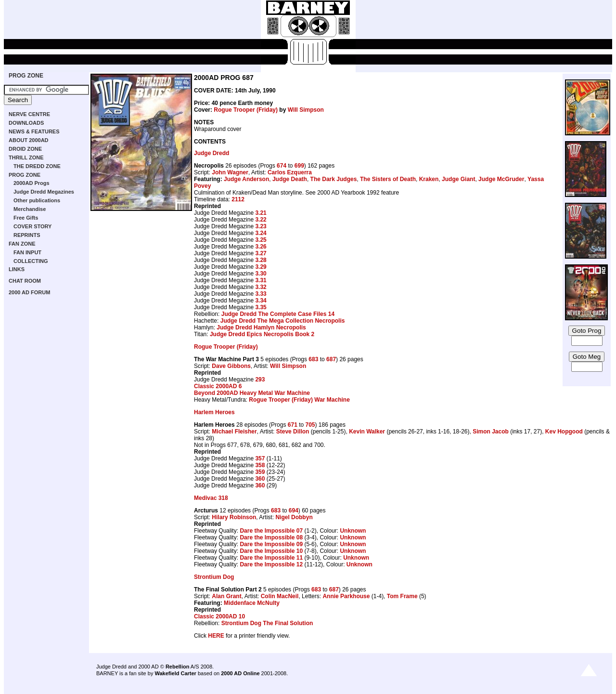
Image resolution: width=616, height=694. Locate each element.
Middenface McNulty (252, 603)
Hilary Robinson (234, 517)
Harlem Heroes (214, 412)
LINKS (17, 269)
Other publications (37, 200)
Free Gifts (26, 218)
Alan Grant (226, 596)
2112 (238, 199)
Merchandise (30, 209)
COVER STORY (32, 226)
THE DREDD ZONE (37, 166)
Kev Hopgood (564, 432)
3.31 (261, 280)
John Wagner (230, 172)
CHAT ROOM (25, 281)
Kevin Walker (367, 432)
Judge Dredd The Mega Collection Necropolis (283, 321)
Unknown (353, 531)
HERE (216, 636)
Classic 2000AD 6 (218, 386)
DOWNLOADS (26, 123)
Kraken (429, 179)
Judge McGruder (501, 179)
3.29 (261, 267)
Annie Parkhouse (346, 596)
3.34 (261, 301)
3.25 (261, 240)
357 (260, 458)
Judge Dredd (212, 153)
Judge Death (290, 179)
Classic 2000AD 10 (219, 616)
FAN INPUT (27, 252)
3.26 (261, 247)
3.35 (261, 307)
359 (260, 472)
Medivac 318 (211, 498)
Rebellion (178, 667)
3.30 (261, 274)
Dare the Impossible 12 (271, 564)
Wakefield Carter (175, 673)
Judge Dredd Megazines (44, 192)
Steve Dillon (293, 432)
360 (260, 479)
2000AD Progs (32, 183)
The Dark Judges (334, 179)
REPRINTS (27, 235)
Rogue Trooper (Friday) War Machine (299, 400)
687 (331, 359)
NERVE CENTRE (29, 114)
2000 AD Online (240, 673)
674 (282, 166)
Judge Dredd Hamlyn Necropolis (261, 327)
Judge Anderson (246, 179)
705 (310, 425)
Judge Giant (458, 179)
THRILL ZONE (26, 157)
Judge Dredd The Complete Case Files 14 (278, 314)
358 (260, 465)
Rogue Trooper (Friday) (246, 110)
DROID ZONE (25, 149)
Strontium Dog (214, 577)
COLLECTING (31, 261)
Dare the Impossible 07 (271, 531)
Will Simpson (306, 110)
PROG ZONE (26, 76)
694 (294, 511)
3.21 (261, 213)
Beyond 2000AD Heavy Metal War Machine (252, 393)
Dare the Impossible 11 (271, 558)
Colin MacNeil (280, 596)
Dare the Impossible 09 (271, 544)
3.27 (261, 253)
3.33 (261, 294)
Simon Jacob (491, 432)
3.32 (261, 287)
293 (260, 380)
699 (299, 166)
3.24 (261, 233)
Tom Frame (402, 596)
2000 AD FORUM (29, 292)
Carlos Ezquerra (290, 172)
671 (293, 425)
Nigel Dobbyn (294, 517)
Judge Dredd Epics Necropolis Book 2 (262, 334)
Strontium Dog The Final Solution (267, 623)
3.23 (261, 226)
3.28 (261, 260)
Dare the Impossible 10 (271, 551)
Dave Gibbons (231, 366)
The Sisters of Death (388, 179)
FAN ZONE (22, 244)
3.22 (261, 220)
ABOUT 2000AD (29, 140)
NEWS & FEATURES (34, 131)
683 (313, 359)
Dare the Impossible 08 (271, 537)
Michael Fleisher (234, 432)
